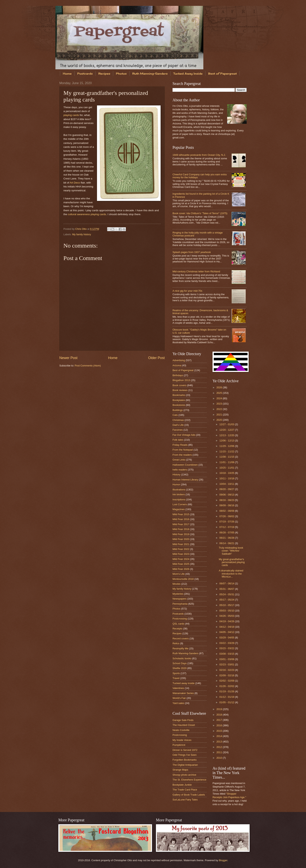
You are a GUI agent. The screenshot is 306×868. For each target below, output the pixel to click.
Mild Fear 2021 (181, 544)
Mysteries (178, 594)
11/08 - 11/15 (227, 457)
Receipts (177, 629)
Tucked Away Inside (188, 74)
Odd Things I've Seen (185, 755)
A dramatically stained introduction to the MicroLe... (231, 574)
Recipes (104, 74)
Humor (176, 484)
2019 (220, 709)
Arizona (177, 365)
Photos (121, 74)
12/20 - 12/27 (227, 430)
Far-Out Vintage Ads (184, 435)
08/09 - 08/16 (227, 505)
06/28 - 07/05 (227, 532)
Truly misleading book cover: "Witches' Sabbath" (231, 551)
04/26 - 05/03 (227, 616)
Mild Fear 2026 (181, 569)
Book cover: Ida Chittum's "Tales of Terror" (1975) (200, 213)
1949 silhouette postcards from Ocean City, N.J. (199, 155)
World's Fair (179, 698)
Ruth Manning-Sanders (150, 74)
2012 (220, 747)
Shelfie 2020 (180, 668)
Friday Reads (180, 445)
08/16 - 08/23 (227, 500)
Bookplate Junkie (182, 785)
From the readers (182, 455)
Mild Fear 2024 (181, 559)
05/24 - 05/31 (227, 594)
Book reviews (180, 390)
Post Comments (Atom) (88, 366)
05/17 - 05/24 (227, 600)
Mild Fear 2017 (181, 524)
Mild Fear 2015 (181, 514)
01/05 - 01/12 (227, 702)
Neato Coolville (181, 730)
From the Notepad (183, 450)
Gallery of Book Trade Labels (189, 795)
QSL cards (178, 624)
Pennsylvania (180, 604)
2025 (220, 393)
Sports (176, 673)
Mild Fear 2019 (181, 534)
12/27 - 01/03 (227, 424)
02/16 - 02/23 (227, 670)
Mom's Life (179, 574)
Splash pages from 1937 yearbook (192, 252)
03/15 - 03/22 (227, 648)
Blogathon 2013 (181, 380)
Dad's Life (178, 425)
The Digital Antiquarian (185, 765)
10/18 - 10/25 (227, 473)
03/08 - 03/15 (227, 654)
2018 (220, 715)
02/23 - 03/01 (227, 664)
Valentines (178, 688)
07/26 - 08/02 (227, 516)
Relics (176, 643)
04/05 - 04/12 (227, 632)
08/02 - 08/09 (227, 511)
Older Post (156, 358)
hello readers (180, 470)
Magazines (179, 509)
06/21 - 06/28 (227, 538)
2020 (220, 420)
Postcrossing (180, 619)
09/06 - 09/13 (227, 495)
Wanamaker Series (183, 693)
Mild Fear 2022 (181, 549)
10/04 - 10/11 (227, 484)
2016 (220, 725)
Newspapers (180, 599)
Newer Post (68, 358)
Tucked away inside (184, 683)
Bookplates (179, 400)
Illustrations (179, 490)
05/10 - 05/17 (227, 605)
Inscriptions (179, 500)
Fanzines (178, 430)
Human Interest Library (185, 480)
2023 (220, 404)
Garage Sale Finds (183, 720)
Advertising (179, 360)
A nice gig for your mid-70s (187, 291)
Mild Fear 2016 (181, 519)
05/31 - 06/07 (227, 589)
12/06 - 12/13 (227, 441)
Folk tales (178, 440)
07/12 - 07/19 (227, 527)
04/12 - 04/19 (227, 627)
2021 (220, 415)
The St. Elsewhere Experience (189, 780)
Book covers (179, 385)
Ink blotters (179, 494)
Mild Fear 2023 (181, 554)
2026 (220, 387)
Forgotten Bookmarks (185, 760)
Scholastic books (182, 658)
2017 (220, 720)
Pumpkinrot (179, 745)
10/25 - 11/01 (227, 468)
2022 (220, 409)
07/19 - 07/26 (227, 522)
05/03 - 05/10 (227, 611)
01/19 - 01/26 (227, 691)
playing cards (71, 115)
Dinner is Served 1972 (185, 750)
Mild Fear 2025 (181, 564)
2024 (220, 398)
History (176, 475)
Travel (176, 678)
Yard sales (178, 703)
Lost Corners (180, 504)
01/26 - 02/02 (227, 686)
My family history (82, 234)
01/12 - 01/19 (227, 697)
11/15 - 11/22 (227, 451)
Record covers (181, 639)
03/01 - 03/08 (227, 659)
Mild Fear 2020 (181, 539)
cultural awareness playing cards (87, 214)
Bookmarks (179, 395)
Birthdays (178, 375)
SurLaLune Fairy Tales (185, 800)
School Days (180, 663)
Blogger (223, 860)
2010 (220, 758)
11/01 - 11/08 (227, 462)
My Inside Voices (182, 740)
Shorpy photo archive (184, 775)
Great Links (179, 460)
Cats (175, 415)
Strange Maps (180, 770)
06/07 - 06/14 (227, 583)
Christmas (178, 420)
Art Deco (75, 183)
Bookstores (179, 405)
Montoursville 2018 (183, 579)
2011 (220, 752)
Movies (177, 584)
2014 (220, 736)
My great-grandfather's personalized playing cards (232, 562)
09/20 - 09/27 (227, 489)
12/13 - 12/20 (227, 435)
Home (67, 74)
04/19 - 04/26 (227, 621)
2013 (220, 742)
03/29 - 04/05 (227, 638)
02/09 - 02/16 (227, 675)
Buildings (178, 410)
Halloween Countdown (185, 465)
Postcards (85, 74)
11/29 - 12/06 (227, 446)
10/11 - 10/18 (227, 478)
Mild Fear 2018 (181, 529)
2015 (220, 731)
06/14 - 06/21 (227, 543)
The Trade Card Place (185, 790)
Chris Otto (81, 229)
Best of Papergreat (222, 74)
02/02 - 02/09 (227, 681)
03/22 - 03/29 (227, 643)
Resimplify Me (180, 648)
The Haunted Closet (184, 725)
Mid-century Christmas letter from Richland (196, 271)
